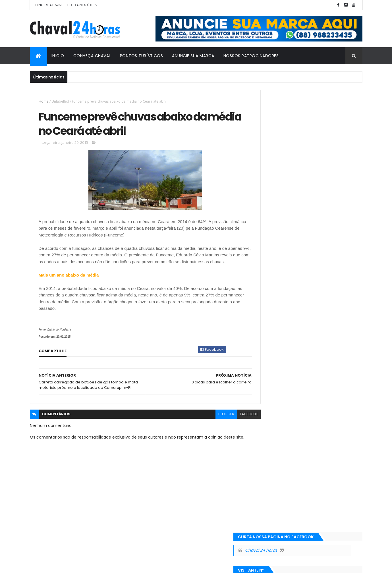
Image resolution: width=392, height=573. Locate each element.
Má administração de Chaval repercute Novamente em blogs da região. (323, 168)
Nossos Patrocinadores (251, 56)
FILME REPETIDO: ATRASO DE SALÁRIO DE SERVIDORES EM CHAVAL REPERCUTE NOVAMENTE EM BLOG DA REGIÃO (322, 201)
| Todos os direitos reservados (183, 565)
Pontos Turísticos (142, 56)
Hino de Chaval (49, 5)
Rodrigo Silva (63, 565)
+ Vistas (337, 156)
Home (44, 101)
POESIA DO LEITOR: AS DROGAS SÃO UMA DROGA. (323, 264)
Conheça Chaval (92, 56)
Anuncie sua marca (193, 56)
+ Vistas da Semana (285, 156)
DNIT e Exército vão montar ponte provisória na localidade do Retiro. (318, 234)
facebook (236, 428)
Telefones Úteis (82, 5)
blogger (214, 428)
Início (58, 56)
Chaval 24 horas (287, 108)
